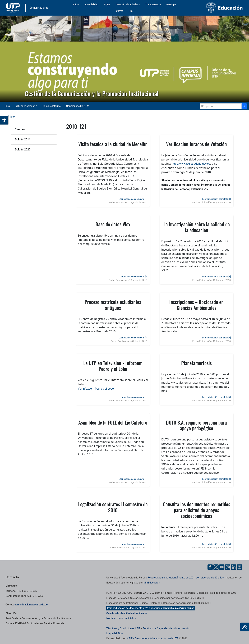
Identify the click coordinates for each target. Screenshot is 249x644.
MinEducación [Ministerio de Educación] (152, 583)
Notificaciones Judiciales (121, 618)
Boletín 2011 (23, 139)
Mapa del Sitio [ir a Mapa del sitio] (115, 633)
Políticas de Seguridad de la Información (166, 628)
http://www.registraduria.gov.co (191, 164)
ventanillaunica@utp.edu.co (178, 608)
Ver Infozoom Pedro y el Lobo (96, 389)
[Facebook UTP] (210, 567)
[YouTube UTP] (222, 567)
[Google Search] (221, 106)
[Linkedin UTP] (234, 567)
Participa (171, 4)
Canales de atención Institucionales (127, 613)
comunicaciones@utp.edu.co (31, 605)
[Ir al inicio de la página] (245, 627)
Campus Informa (52, 106)
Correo (120, 11)
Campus (20, 129)
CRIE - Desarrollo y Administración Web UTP (153, 638)
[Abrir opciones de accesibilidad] (4, 120)
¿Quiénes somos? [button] (26, 106)
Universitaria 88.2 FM (78, 106)
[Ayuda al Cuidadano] (239, 567)
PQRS (107, 4)
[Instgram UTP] (228, 567)
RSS (131, 11)
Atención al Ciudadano (128, 4)
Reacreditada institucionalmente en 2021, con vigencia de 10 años (186, 578)
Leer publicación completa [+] (133, 199)
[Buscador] (244, 106)
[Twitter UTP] (216, 567)
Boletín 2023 (23, 149)
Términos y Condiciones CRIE (123, 628)
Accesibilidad (91, 4)
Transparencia (153, 4)
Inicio (76, 4)
